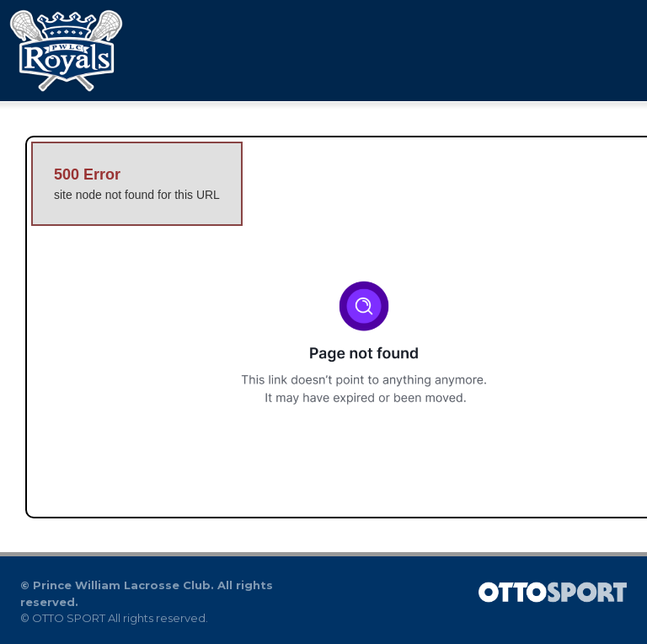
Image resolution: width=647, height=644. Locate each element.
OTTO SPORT (69, 618)
